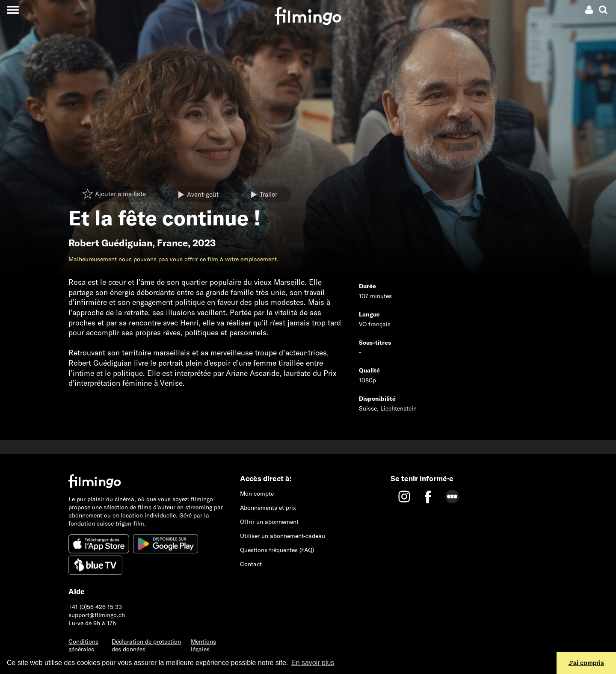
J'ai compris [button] (586, 663)
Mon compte (257, 494)
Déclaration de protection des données (146, 646)
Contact (251, 564)
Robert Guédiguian (110, 243)
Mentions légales (203, 646)
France (172, 243)
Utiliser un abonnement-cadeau (283, 536)
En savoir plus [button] (313, 663)
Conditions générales (83, 646)
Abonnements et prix (268, 508)
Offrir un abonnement (269, 522)
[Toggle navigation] (13, 10)
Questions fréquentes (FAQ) (277, 550)
